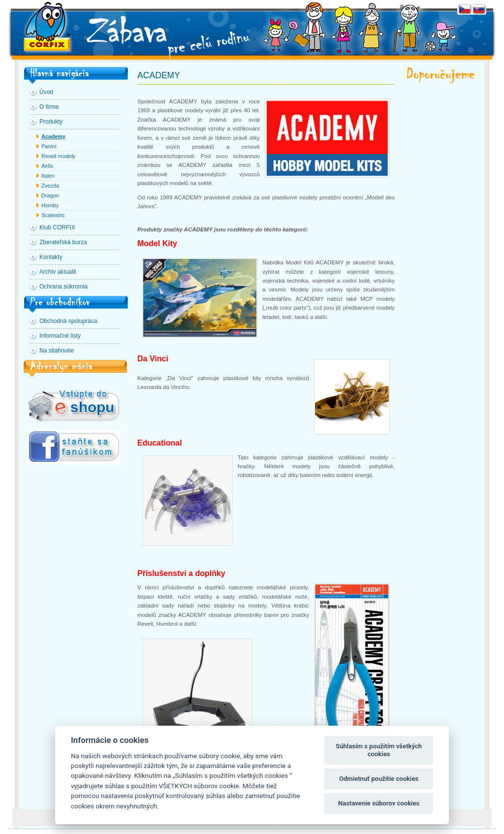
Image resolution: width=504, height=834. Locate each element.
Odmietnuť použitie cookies (379, 779)
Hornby (50, 205)
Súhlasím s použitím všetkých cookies (379, 750)
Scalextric (53, 215)
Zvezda (50, 186)
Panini (49, 146)
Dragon (50, 195)
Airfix (47, 166)
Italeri (48, 176)
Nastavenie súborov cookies (379, 803)
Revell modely (58, 156)
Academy (53, 136)
